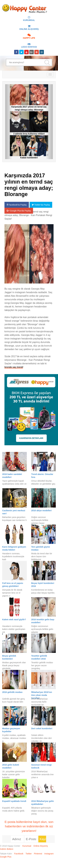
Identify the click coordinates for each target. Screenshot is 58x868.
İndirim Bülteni (7, 849)
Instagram (49, 854)
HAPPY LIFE (29, 37)
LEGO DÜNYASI (29, 46)
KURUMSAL (29, 19)
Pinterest (38, 854)
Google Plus (6, 857)
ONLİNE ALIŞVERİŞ (29, 28)
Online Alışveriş (41, 846)
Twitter (29, 854)
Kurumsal (27, 846)
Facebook (19, 854)
